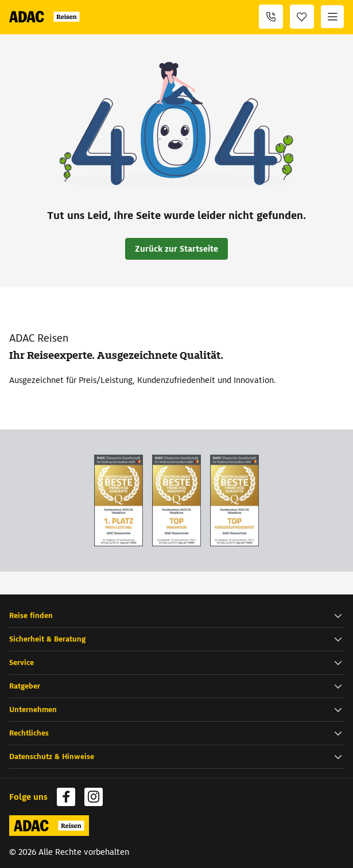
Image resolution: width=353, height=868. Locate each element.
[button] (176, 616)
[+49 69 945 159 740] (271, 17)
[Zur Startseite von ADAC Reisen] (47, 17)
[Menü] (332, 17)
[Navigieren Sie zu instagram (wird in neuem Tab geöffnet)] (94, 797)
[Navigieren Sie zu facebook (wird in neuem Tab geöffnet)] (66, 797)
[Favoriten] (302, 17)
